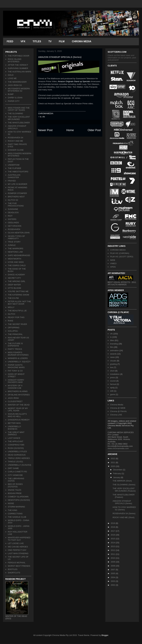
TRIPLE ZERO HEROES (19, 458)
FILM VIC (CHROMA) (120, 253)
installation (115, 374)
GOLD (11, 75)
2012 (113, 550)
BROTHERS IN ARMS (18, 391)
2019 (113, 523)
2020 (113, 466)
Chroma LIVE (116, 415)
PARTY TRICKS (15, 349)
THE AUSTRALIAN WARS (19, 72)
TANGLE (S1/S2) (15, 462)
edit (112, 391)
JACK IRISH (13, 398)
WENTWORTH (14, 259)
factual (113, 384)
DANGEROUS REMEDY (19, 420)
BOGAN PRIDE (15, 493)
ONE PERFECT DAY (17, 550)
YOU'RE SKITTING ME (18, 291)
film (112, 347)
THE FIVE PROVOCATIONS (16, 205)
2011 (113, 554)
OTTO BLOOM (14, 288)
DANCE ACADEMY (16, 275)
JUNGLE (12, 245)
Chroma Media (117, 405)
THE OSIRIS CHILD (17, 265)
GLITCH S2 (13, 200)
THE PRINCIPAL (15, 334)
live (112, 367)
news (112, 357)
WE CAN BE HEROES (18, 547)
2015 (113, 539)
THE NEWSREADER (17, 82)
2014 (113, 543)
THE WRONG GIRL (17, 281)
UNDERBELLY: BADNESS (15, 428)
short (112, 371)
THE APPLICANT (15, 441)
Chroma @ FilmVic (118, 411)
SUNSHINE (13, 209)
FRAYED (12, 181)
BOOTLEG (13, 569)
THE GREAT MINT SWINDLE (16, 433)
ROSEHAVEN (14, 229)
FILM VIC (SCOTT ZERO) (122, 257)
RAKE (10, 321)
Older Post (94, 130)
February (117, 473)
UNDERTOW (14, 165)
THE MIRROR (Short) (122, 481)
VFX (23, 41)
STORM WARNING (16, 507)
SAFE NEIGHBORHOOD (19, 255)
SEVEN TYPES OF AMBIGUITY (16, 237)
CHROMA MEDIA (82, 41)
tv (41, 117)
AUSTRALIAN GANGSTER (14, 176)
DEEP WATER (14, 285)
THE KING (12, 510)
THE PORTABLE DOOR (18, 56)
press (113, 377)
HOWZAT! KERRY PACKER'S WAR (16, 381)
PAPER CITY (14, 101)
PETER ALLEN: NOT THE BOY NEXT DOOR (19, 303)
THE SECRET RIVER (17, 324)
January (117, 477)
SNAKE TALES (15, 490)
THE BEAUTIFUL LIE (17, 311)
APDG (113, 267)
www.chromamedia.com (118, 448)
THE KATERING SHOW (18, 295)
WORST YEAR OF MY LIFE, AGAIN (18, 410)
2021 (113, 462)
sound (113, 381)
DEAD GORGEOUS (17, 455)
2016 (113, 535)
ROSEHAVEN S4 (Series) (124, 513)
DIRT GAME (13, 468)
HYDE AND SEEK (16, 262)
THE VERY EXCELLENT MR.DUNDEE (19, 118)
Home (70, 130)
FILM (62, 41)
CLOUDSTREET (15, 401)
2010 (113, 558)
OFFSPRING (14, 328)
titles (112, 340)
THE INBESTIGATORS (18, 172)
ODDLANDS (13, 223)
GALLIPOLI (13, 331)
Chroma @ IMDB (118, 408)
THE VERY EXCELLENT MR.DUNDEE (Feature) (124, 490)
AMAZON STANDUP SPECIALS (17, 127)
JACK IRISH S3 (15, 85)
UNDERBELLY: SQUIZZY (19, 362)
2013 (113, 546)
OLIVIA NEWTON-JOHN (19, 233)
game (113, 394)
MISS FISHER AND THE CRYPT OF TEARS (19, 109)
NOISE (11, 503)
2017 (113, 531)
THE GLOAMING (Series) (124, 485)
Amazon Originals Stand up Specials (74, 81)
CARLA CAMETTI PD (17, 472)
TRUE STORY (14, 242)
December (118, 470)
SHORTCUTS (14, 573)
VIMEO (113, 263)
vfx (44, 117)
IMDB (113, 260)
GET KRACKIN (15, 226)
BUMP (11, 94)
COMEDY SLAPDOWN (18, 497)
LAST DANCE (14, 438)
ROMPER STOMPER (17, 193)
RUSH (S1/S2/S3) (16, 448)
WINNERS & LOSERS (18, 358)
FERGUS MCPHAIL (17, 563)
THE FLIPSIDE (14, 168)
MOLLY (11, 307)
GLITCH (11, 314)
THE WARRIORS (15, 249)
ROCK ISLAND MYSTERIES (15, 60)
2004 (113, 577)
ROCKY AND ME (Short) (123, 517)
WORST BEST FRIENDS (19, 566)
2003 (113, 581)
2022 (113, 459)
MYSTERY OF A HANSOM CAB (15, 387)
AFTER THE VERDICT (18, 65)
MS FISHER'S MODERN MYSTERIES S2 (19, 90)
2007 (113, 570)
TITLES (37, 41)
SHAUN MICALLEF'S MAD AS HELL (17, 415)
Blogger (105, 635)
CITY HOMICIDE (15, 475)
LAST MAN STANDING (18, 553)
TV (50, 41)
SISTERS (12, 219)
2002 (113, 585)
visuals (113, 361)
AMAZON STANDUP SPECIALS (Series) (122, 502)
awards (113, 354)
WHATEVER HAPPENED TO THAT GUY (19, 539)
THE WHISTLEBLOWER (19, 123)
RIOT (10, 216)
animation (114, 350)
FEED (10, 41)
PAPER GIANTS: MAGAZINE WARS (16, 366)
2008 (113, 566)
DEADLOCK (13, 213)
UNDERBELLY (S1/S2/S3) (19, 465)
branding (114, 344)
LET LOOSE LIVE (16, 543)
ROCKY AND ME (15, 141)
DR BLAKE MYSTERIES (19, 395)
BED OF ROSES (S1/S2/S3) (15, 485)
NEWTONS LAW (15, 252)
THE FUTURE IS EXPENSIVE (15, 345)
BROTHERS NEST (16, 197)
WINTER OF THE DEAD (19, 405)
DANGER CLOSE (16, 150)
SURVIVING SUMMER (18, 68)
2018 (113, 527)
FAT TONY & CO (15, 371)
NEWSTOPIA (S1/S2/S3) (19, 500)
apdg (112, 388)
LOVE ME (12, 78)
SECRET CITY (14, 278)
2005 (113, 573)
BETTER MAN (14, 423)
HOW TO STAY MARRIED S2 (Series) (124, 508)
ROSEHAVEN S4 (15, 138)
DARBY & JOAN (15, 98)
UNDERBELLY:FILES (17, 451)
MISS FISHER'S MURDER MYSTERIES (18, 354)
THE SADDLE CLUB (17, 517)
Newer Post (45, 130)
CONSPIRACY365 (16, 445)
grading (113, 364)
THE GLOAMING (15, 113)
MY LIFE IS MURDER (17, 184)
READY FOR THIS (16, 317)
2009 (113, 562)
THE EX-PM (13, 298)
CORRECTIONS (15, 514)
